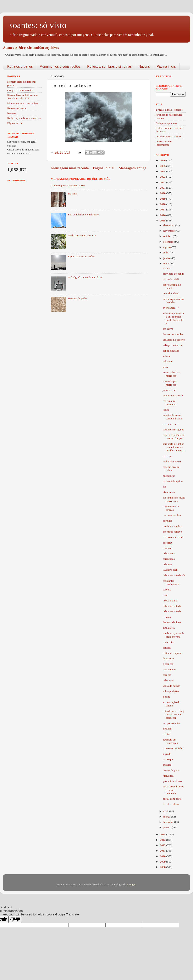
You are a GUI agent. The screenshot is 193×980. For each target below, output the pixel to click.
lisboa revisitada (172, 606)
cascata (167, 617)
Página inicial (166, 67)
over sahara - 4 (171, 308)
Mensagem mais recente (70, 168)
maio (166, 263)
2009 (163, 862)
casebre (167, 590)
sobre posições (171, 691)
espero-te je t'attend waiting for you (174, 437)
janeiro (168, 827)
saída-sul (168, 361)
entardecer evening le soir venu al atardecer (173, 714)
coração (167, 675)
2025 (163, 166)
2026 (163, 160)
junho (167, 258)
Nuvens (144, 67)
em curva (168, 329)
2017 (163, 210)
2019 (163, 199)
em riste (167, 456)
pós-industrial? (171, 279)
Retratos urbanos (20, 67)
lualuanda (168, 776)
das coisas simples (173, 334)
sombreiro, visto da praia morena (173, 635)
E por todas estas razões (81, 256)
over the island (171, 293)
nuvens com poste (173, 395)
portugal (167, 521)
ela (164, 487)
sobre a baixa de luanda (172, 286)
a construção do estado (172, 704)
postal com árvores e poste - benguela (173, 790)
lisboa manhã (170, 601)
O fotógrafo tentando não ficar (85, 277)
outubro (168, 236)
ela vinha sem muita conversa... (174, 499)
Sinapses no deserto (174, 340)
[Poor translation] (15, 920)
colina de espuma (172, 653)
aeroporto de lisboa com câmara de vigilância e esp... (174, 447)
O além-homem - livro (168, 136)
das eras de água (172, 622)
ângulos (167, 765)
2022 (163, 182)
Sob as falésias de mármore (83, 214)
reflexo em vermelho (170, 403)
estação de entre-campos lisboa (172, 417)
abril (166, 811)
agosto (167, 247)
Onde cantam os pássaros (82, 235)
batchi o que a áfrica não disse (68, 185)
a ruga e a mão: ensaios (20, 90)
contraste (168, 548)
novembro (169, 231)
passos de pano (171, 770)
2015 (163, 221)
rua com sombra (172, 515)
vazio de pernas (171, 686)
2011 (163, 851)
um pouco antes (172, 723)
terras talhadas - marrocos (172, 374)
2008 (163, 867)
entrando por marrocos (170, 383)
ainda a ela (169, 628)
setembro (169, 242)
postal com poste (172, 799)
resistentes (169, 642)
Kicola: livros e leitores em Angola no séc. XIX (22, 97)
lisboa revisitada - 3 (174, 575)
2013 (163, 840)
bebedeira (168, 680)
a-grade (167, 754)
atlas (165, 367)
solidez (167, 648)
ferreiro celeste (171, 804)
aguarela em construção (170, 741)
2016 (163, 215)
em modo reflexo (172, 532)
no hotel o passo (172, 461)
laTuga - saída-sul (173, 345)
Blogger (131, 884)
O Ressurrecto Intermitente (164, 143)
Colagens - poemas (166, 123)
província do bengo (173, 274)
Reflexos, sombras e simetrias (109, 67)
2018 (163, 204)
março (167, 817)
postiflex (168, 543)
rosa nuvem (169, 669)
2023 (163, 177)
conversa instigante (173, 430)
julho (167, 252)
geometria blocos (172, 781)
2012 (163, 845)
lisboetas (168, 564)
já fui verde (169, 390)
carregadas (169, 559)
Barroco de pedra (78, 298)
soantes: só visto (38, 25)
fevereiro (169, 822)
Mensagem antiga (132, 168)
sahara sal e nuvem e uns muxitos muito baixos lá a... (173, 318)
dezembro (169, 225)
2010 (163, 856)
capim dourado (171, 351)
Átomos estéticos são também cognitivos (31, 48)
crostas (167, 734)
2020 (163, 193)
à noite (166, 697)
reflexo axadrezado (173, 537)
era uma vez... (170, 424)
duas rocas (169, 658)
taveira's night (171, 570)
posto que (168, 759)
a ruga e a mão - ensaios (169, 110)
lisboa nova (169, 553)
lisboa (166, 410)
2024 (163, 171)
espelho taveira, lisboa (172, 469)
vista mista (169, 492)
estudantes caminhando (171, 582)
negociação (169, 476)
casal (166, 595)
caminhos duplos (172, 526)
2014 (163, 834)
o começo (168, 664)
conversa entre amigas (171, 508)
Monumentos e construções (60, 67)
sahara (166, 356)
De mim (72, 194)
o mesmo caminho (173, 748)
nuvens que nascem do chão (174, 301)
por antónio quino (173, 481)
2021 (163, 188)
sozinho (167, 268)
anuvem (167, 729)
